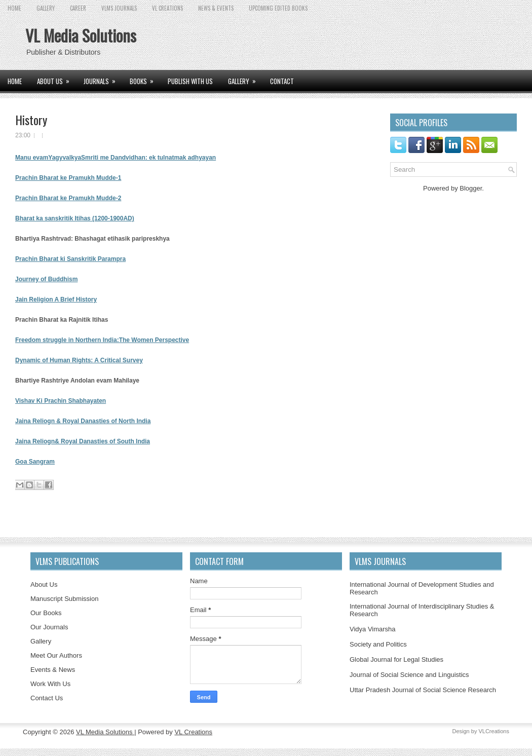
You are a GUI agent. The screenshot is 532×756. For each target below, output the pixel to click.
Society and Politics (378, 644)
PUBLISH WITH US (190, 81)
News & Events (216, 8)
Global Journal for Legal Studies (396, 659)
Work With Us (50, 684)
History (31, 120)
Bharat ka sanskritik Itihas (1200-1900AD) (75, 218)
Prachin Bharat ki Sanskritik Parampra (70, 259)
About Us (44, 584)
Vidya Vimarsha (373, 629)
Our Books (46, 613)
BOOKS (145, 78)
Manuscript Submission (64, 599)
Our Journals (49, 627)
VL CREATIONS (167, 8)
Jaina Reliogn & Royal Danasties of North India (83, 421)
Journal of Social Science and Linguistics (409, 675)
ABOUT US (56, 78)
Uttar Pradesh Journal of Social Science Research (423, 690)
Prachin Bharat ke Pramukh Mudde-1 (68, 178)
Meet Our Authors (56, 655)
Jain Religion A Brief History (56, 299)
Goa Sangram (35, 462)
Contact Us (47, 698)
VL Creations (193, 732)
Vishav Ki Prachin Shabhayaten (61, 401)
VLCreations (494, 731)
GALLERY (46, 8)
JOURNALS (103, 78)
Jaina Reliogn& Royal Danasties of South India (83, 441)
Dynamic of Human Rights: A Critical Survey (79, 360)
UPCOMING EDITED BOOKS (278, 8)
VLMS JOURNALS (119, 8)
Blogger (471, 188)
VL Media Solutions (81, 35)
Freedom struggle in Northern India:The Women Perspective (102, 340)
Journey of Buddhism (46, 279)
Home (14, 8)
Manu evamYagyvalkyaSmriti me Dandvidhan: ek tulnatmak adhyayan (116, 158)
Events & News (53, 670)
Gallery (41, 641)
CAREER (78, 8)
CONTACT (282, 81)
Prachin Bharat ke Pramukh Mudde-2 (68, 198)
